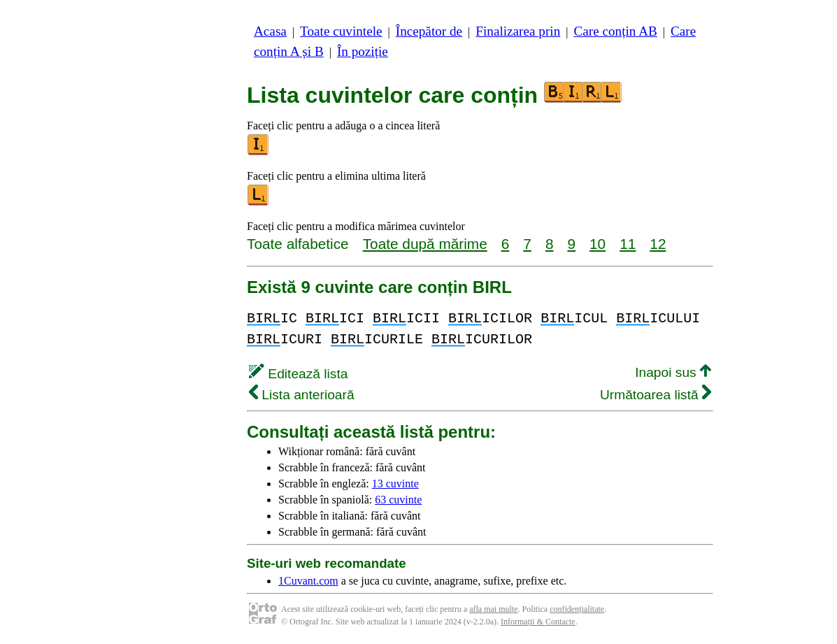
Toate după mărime (425, 244)
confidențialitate (577, 609)
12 (658, 244)
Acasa (270, 31)
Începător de (429, 31)
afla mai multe (493, 609)
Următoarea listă (656, 395)
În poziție (363, 51)
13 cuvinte (395, 484)
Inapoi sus (673, 372)
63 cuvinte (398, 500)
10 (598, 244)
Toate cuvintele (341, 31)
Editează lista (298, 374)
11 (628, 244)
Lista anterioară (302, 395)
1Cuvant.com (308, 581)
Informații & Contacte (538, 622)
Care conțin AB (615, 31)
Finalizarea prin (518, 31)
